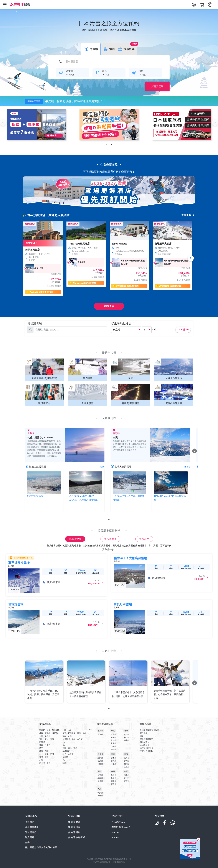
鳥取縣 (114, 775)
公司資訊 (30, 822)
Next (215, 123)
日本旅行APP (118, 822)
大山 (64, 760)
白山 (64, 742)
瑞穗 (64, 763)
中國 (113, 771)
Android (115, 837)
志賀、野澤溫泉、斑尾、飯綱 (74, 733)
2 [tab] (111, 144)
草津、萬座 (44, 751)
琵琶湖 (65, 757)
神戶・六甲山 (68, 754)
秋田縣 (114, 743)
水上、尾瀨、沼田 (47, 754)
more (102, 467)
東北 (113, 731)
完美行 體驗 (74, 822)
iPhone (115, 832)
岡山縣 (114, 781)
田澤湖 (42, 742)
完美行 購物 (74, 832)
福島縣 (114, 749)
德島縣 (127, 775)
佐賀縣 (100, 793)
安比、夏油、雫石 (47, 739)
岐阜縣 (127, 758)
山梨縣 (100, 761)
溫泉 (142, 736)
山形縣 (114, 746)
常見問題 (30, 837)
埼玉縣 (114, 764)
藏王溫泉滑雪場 (19, 563)
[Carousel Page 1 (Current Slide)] (108, 519)
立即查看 (109, 306)
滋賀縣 (100, 775)
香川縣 (127, 778)
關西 (100, 771)
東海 (126, 754)
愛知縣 (127, 764)
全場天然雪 (145, 745)
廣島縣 (114, 784)
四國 (126, 771)
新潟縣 (100, 758)
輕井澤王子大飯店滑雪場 (130, 558)
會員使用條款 (32, 827)
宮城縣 (114, 740)
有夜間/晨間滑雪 (147, 748)
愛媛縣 (127, 781)
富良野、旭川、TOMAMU (50, 730)
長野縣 (100, 764)
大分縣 (100, 796)
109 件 (184, 330)
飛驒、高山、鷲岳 (70, 748)
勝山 (64, 745)
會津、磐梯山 (45, 736)
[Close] (199, 840)
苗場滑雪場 (16, 604)
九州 (100, 789)
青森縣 (114, 734)
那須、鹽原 (44, 757)
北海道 (101, 731)
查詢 (27, 842)
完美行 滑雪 (74, 827)
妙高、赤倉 (67, 730)
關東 (113, 754)
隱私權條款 (31, 832)
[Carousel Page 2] (110, 519)
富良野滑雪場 (123, 604)
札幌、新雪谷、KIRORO (49, 733)
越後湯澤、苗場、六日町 (73, 739)
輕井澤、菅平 (45, 763)
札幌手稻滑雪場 (35, 496)
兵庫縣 (100, 778)
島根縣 (114, 778)
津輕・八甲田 (45, 745)
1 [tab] (107, 144)
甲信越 (101, 754)
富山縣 (127, 734)
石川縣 (127, 737)
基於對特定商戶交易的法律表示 (41, 847)
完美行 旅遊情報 (77, 837)
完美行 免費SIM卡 (121, 827)
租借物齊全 (145, 742)
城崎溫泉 (66, 751)
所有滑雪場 (157, 86)
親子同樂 (144, 733)
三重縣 (127, 767)
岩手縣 (114, 737)
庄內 (91, 730)
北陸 (126, 731)
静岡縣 (127, 761)
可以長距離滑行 (146, 739)
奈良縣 (100, 781)
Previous (3, 123)
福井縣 (127, 740)
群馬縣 (114, 761)
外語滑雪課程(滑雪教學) (150, 730)
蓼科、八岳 (67, 736)
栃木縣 (114, 758)
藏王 (41, 748)
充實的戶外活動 (146, 751)
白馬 (41, 760)
